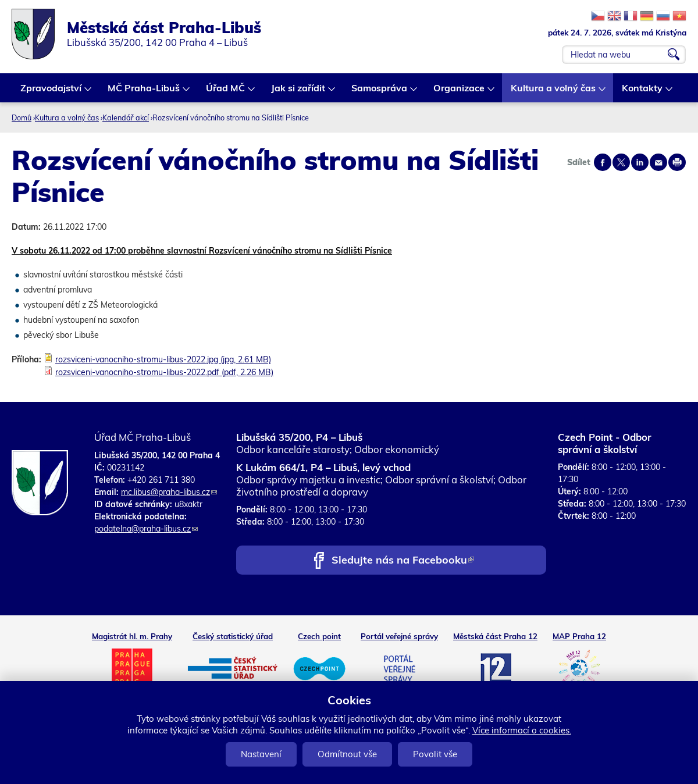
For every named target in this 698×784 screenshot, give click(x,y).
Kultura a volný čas (554, 92)
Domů (22, 117)
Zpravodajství (51, 92)
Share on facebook (603, 162)
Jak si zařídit (299, 92)
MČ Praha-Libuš (144, 92)
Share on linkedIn (640, 162)
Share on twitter (621, 162)
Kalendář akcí (126, 117)
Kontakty (643, 92)
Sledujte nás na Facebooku (403, 561)
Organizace (460, 92)
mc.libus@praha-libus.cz (169, 492)
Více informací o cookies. (522, 730)
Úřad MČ (226, 92)
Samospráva (380, 92)
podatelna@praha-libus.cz (146, 529)
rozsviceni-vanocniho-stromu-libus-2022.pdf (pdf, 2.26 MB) (164, 372)
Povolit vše (435, 754)
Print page (677, 162)
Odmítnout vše (347, 754)
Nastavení (261, 754)
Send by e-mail (658, 162)
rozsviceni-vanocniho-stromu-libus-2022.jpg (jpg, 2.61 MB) (163, 359)
